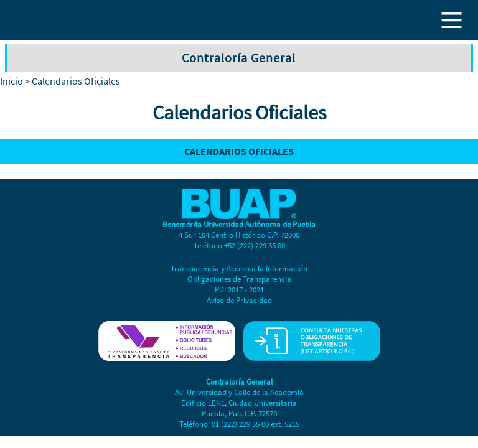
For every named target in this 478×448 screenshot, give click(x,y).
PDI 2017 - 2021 (239, 290)
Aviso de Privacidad (239, 300)
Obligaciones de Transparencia (239, 279)
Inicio (12, 81)
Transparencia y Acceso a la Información (239, 268)
